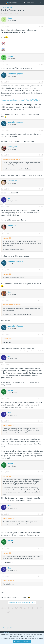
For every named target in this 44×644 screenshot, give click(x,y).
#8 (42, 234)
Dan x (5, 13)
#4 (42, 130)
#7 (42, 207)
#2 (42, 64)
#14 (42, 421)
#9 (42, 270)
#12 (42, 365)
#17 (42, 549)
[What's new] (37, 3)
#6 (42, 189)
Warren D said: (7, 425)
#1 (42, 26)
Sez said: (6, 339)
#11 (42, 334)
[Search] (41, 3)
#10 (42, 300)
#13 (42, 399)
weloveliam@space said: (11, 159)
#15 (42, 472)
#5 (42, 155)
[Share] (39, 26)
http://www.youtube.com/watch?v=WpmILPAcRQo (20, 100)
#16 (42, 514)
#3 (42, 82)
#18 (42, 576)
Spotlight (5, 633)
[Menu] (3, 3)
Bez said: (6, 238)
